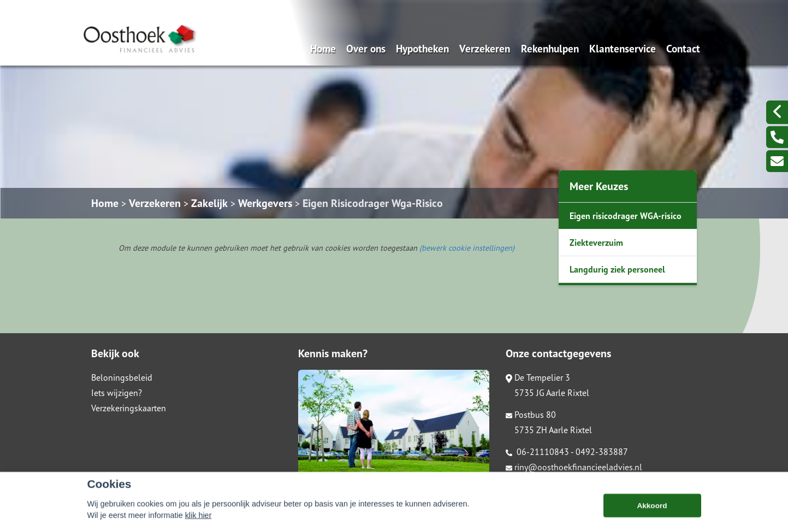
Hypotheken (422, 48)
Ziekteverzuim (596, 243)
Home (323, 48)
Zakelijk (209, 203)
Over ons (366, 48)
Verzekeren (485, 48)
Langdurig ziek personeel (617, 269)
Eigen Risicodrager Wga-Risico (373, 203)
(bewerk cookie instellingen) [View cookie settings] (467, 248)
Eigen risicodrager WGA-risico (626, 216)
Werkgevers (265, 203)
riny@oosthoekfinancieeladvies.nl (574, 467)
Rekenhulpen (550, 48)
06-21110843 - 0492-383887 (567, 452)
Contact (683, 48)
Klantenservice (623, 48)
